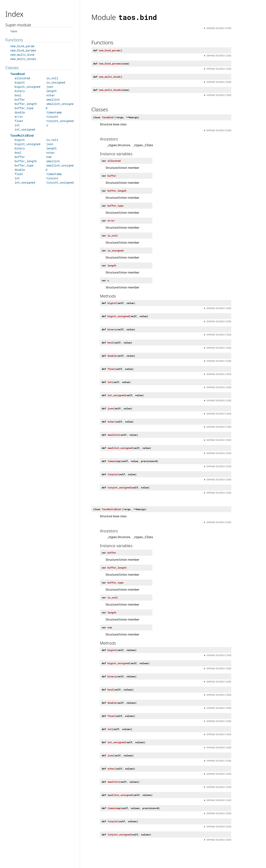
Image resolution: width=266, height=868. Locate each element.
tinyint (52, 117)
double (20, 112)
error (19, 117)
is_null (52, 78)
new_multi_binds (23, 59)
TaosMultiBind (22, 135)
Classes (12, 68)
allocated (22, 78)
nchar (51, 95)
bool (18, 95)
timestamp (54, 112)
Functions (14, 40)
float (19, 121)
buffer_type (24, 108)
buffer (20, 99)
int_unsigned (25, 129)
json (50, 87)
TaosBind (18, 74)
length (51, 91)
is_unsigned (56, 82)
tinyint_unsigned (60, 121)
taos (14, 31)
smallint (53, 99)
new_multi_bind (22, 55)
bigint (20, 82)
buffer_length (26, 104)
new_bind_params (23, 50)
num (49, 157)
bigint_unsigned (27, 87)
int (17, 125)
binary (20, 91)
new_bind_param (22, 46)
